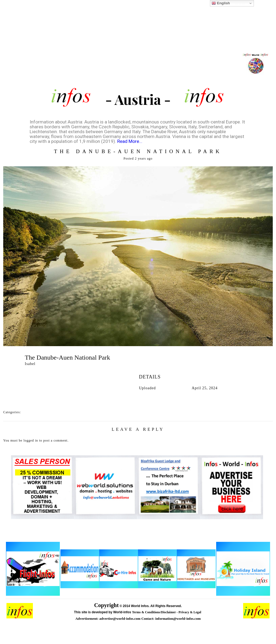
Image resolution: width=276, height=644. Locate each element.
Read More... (130, 141)
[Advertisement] (138, 46)
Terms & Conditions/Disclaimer (154, 612)
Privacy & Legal (190, 612)
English (221, 3)
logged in (31, 440)
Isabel (30, 364)
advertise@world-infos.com (120, 619)
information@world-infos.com (178, 619)
